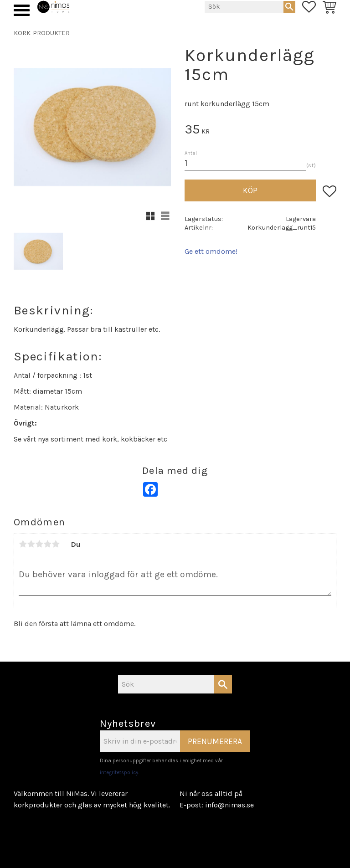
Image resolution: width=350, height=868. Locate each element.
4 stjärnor (47, 544)
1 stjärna (23, 544)
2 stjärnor (31, 544)
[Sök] (289, 7)
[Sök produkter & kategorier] (244, 7)
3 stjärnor (39, 544)
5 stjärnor (56, 544)
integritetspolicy (119, 773)
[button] (22, 10)
